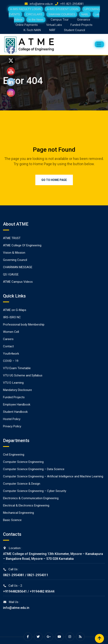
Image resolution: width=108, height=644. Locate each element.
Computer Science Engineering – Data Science (34, 469)
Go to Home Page (54, 180)
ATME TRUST (12, 238)
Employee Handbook (17, 404)
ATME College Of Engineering (22, 245)
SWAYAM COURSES (62, 14)
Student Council (74, 30)
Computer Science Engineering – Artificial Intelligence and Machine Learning (53, 476)
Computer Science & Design (22, 484)
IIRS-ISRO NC (12, 317)
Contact (8, 346)
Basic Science (12, 520)
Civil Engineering (14, 455)
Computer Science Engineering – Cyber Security (35, 491)
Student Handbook (15, 412)
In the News (36, 20)
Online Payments (27, 25)
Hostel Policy (12, 419)
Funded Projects (14, 397)
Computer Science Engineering (23, 462)
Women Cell (11, 332)
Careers (8, 339)
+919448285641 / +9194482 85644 (29, 591)
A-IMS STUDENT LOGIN (63, 9)
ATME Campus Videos (18, 282)
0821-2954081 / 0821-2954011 (26, 575)
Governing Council (15, 260)
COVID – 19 (11, 361)
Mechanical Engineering (18, 513)
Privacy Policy (12, 426)
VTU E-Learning (13, 383)
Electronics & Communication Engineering (31, 498)
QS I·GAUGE (11, 274)
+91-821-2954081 (72, 4)
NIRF (52, 30)
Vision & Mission (14, 253)
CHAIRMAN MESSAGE (18, 267)
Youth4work (11, 354)
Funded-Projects (81, 25)
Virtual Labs (54, 25)
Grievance (84, 20)
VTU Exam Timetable (17, 368)
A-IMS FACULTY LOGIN (25, 9)
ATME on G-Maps (15, 310)
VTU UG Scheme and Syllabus (23, 375)
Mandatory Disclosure (17, 390)
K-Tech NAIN (32, 30)
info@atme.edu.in (41, 4)
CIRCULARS (34, 14)
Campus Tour (60, 20)
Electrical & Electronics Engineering (26, 505)
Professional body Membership (24, 325)
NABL (85, 14)
